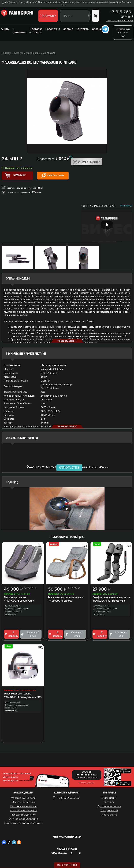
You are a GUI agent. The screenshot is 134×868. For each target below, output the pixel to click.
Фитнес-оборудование (23, 819)
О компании (19, 31)
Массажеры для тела (23, 810)
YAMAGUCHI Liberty (60, 601)
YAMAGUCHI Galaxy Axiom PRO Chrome (28, 697)
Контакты (83, 29)
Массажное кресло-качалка (66, 597)
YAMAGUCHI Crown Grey (19, 601)
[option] (67, 509)
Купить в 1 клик (53, 175)
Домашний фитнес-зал (123, 32)
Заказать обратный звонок (120, 21)
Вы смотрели (67, 865)
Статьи (97, 29)
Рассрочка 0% (109, 810)
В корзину (11, 634)
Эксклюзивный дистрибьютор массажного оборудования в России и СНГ (96, 3)
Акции (5, 29)
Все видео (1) (126, 205)
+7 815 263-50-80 (121, 14)
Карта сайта (109, 815)
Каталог (109, 802)
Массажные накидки (23, 806)
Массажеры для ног (23, 815)
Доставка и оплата (36, 31)
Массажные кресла (23, 798)
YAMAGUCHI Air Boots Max (109, 601)
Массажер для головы (18, 694)
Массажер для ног (15, 597)
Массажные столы (23, 802)
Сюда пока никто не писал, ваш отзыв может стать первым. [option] (67, 466)
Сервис (68, 29)
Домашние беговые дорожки (23, 823)
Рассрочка (53, 29)
